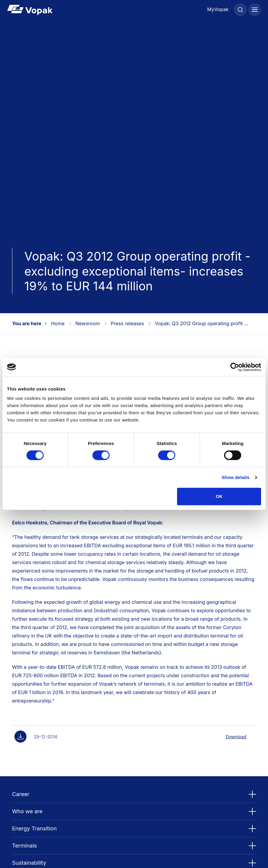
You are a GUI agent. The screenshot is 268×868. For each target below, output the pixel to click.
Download (236, 737)
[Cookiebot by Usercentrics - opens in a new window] (235, 367)
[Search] (240, 10)
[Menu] (255, 10)
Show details (236, 477)
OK (219, 496)
